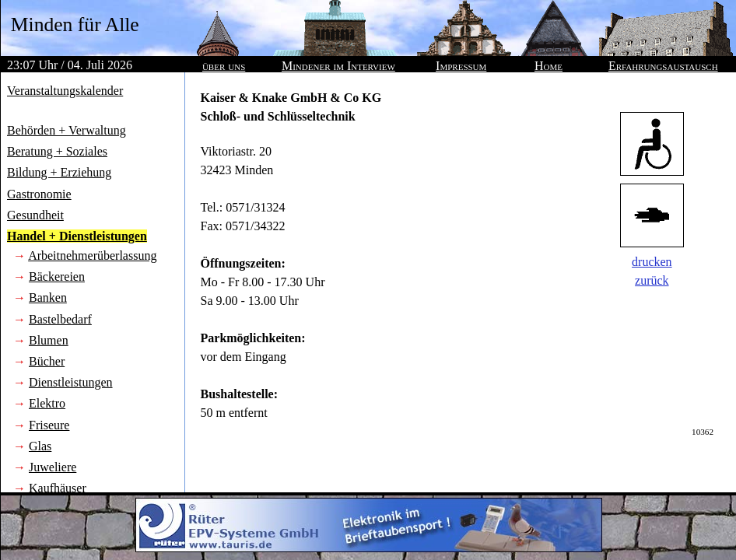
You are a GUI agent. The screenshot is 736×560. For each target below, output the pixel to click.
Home (548, 66)
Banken (48, 297)
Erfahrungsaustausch (663, 66)
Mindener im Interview (338, 66)
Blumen (49, 340)
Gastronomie (39, 194)
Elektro (47, 403)
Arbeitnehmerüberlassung (92, 255)
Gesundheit (35, 215)
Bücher (47, 361)
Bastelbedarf (60, 319)
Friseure (49, 425)
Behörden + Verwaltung (67, 130)
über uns (224, 66)
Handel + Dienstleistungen (77, 236)
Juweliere (53, 467)
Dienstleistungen (71, 382)
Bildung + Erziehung (59, 172)
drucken (652, 262)
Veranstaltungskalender (65, 91)
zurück (652, 280)
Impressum (461, 66)
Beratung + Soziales (57, 151)
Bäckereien (57, 276)
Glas (40, 446)
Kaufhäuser (58, 488)
